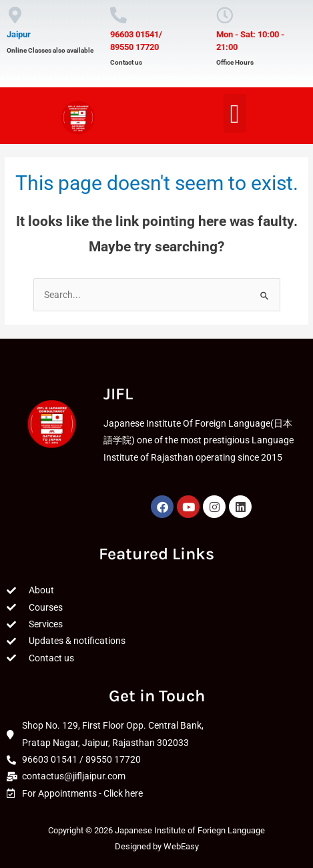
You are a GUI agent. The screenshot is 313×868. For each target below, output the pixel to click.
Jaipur (19, 34)
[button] (235, 114)
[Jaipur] (15, 15)
